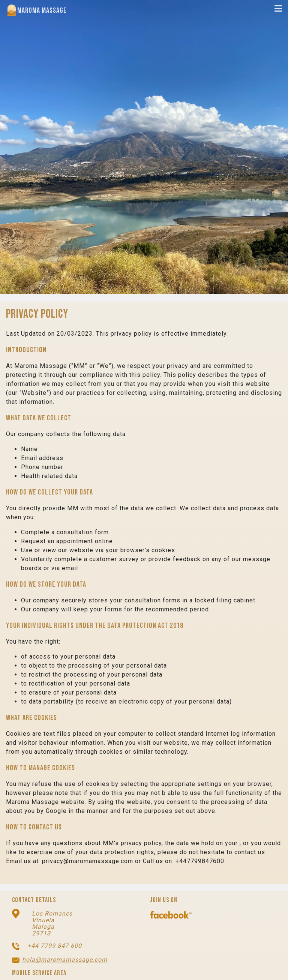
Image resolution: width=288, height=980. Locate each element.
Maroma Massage (37, 10)
